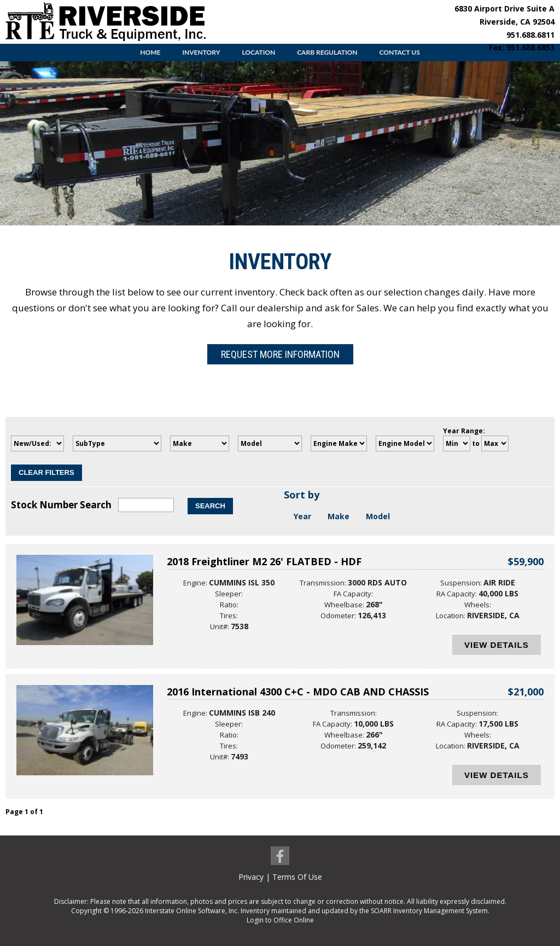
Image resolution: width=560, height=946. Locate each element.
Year (302, 516)
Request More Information (280, 354)
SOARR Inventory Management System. (430, 911)
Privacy (251, 877)
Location (258, 52)
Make (339, 516)
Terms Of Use (297, 877)
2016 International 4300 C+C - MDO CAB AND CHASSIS (298, 692)
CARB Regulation (327, 52)
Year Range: (464, 431)
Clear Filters (46, 472)
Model (378, 516)
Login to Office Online (280, 920)
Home (150, 52)
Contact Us (399, 52)
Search (210, 506)
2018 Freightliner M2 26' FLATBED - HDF (264, 561)
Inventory (201, 52)
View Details (497, 645)
